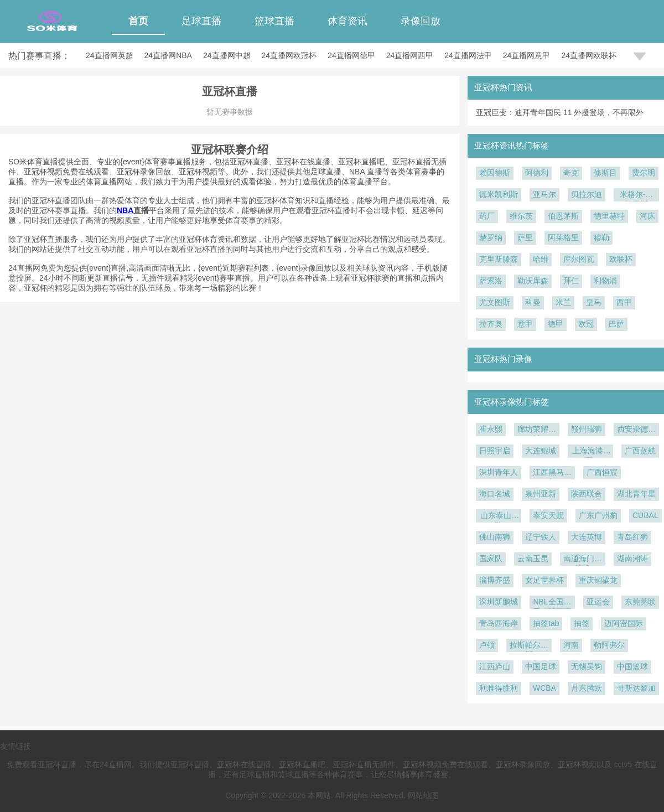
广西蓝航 (640, 451)
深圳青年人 (499, 472)
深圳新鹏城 (499, 602)
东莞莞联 (640, 602)
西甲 (624, 302)
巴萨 (616, 324)
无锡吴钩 (587, 666)
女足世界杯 (544, 580)
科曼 (533, 302)
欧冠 (586, 324)
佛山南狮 (495, 537)
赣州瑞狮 (587, 429)
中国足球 (541, 666)
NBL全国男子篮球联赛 (552, 603)
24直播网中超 (227, 55)
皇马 (594, 302)
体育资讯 (347, 21)
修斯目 (605, 173)
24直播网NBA (168, 55)
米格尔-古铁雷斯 (637, 196)
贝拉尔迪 (587, 194)
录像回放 (421, 21)
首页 (138, 21)
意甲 (525, 324)
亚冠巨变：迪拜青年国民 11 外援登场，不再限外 (560, 112)
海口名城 (495, 494)
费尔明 (644, 173)
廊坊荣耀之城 (537, 430)
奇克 (571, 173)
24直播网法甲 (468, 55)
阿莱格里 (563, 237)
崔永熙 (491, 429)
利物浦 (605, 281)
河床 (647, 216)
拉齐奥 (491, 324)
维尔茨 (521, 216)
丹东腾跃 (587, 688)
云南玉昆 (533, 558)
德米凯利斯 (499, 194)
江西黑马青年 (552, 474)
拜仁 (571, 281)
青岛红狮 (632, 537)
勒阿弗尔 (609, 645)
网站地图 (423, 795)
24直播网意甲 (527, 55)
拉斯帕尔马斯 (529, 646)
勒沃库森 (533, 281)
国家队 (491, 558)
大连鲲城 (541, 451)
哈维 (541, 259)
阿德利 (537, 173)
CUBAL (645, 515)
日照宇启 (495, 451)
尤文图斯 (495, 302)
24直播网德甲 (351, 55)
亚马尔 (544, 194)
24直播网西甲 (410, 55)
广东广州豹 (598, 515)
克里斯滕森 (499, 259)
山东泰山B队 (498, 517)
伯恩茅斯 (563, 216)
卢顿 (487, 645)
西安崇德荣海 (636, 430)
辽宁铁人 (541, 537)
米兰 (563, 302)
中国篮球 (632, 666)
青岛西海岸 (499, 623)
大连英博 (587, 537)
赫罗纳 (491, 237)
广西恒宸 (602, 472)
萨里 (525, 237)
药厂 (487, 216)
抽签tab (546, 623)
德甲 (556, 324)
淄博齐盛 (495, 580)
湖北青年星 (636, 494)
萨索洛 (491, 281)
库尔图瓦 (579, 259)
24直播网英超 (110, 55)
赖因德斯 (495, 173)
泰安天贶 (548, 515)
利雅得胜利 (499, 688)
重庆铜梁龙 (598, 580)
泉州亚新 (541, 494)
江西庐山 (495, 666)
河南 (571, 645)
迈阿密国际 (624, 623)
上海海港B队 (590, 452)
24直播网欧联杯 (589, 55)
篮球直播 (274, 21)
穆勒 (601, 237)
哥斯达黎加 (636, 688)
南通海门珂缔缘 (583, 560)
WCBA (544, 688)
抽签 (582, 623)
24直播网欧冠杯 (289, 55)
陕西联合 (587, 494)
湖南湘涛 (632, 558)
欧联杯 (621, 259)
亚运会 (598, 602)
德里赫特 (609, 216)
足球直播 (201, 21)
